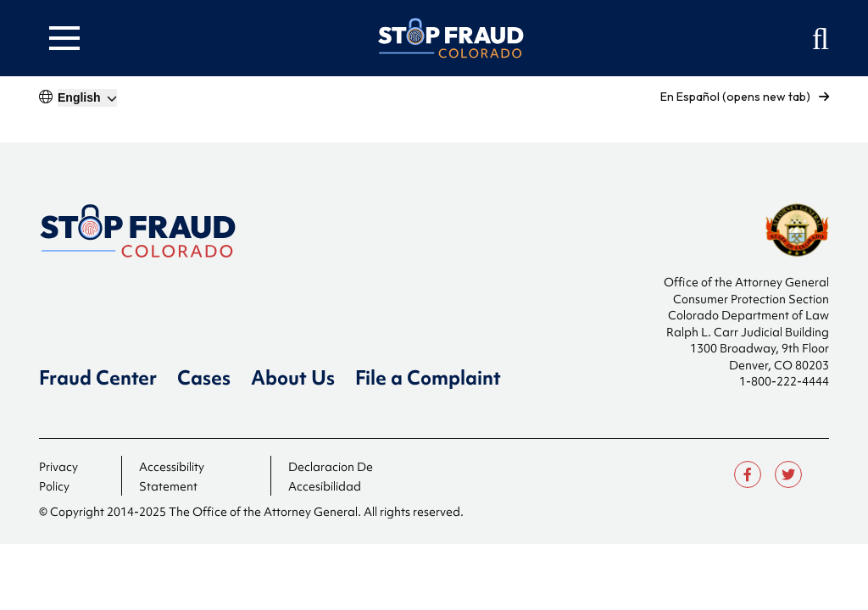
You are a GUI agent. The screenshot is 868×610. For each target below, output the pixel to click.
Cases (204, 378)
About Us (293, 378)
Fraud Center (98, 378)
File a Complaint (428, 378)
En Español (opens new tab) (745, 97)
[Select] (87, 98)
